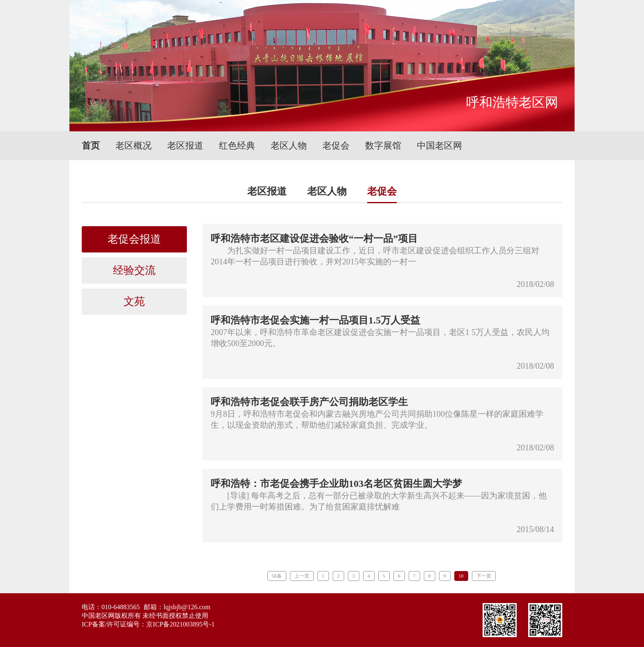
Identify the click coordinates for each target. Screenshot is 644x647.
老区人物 (289, 146)
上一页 (302, 576)
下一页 (484, 576)
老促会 (336, 146)
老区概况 (133, 146)
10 (461, 576)
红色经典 (237, 146)
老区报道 (185, 146)
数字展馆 (383, 146)
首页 (91, 146)
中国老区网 (439, 146)
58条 (277, 576)
